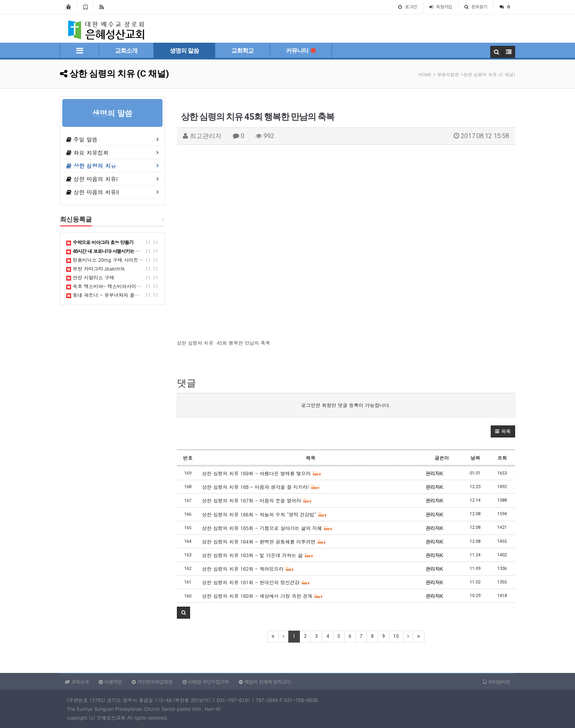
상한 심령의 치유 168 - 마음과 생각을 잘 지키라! (261, 487)
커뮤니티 (301, 51)
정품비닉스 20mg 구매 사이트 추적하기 (113, 260)
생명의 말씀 (184, 51)
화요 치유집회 (87, 152)
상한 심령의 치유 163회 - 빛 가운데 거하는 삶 (258, 555)
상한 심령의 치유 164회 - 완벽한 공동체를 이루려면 (264, 541)
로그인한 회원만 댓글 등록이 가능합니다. (346, 405)
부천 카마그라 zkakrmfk (95, 268)
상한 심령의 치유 (91, 166)
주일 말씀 (82, 139)
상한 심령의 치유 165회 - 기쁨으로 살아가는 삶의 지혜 (268, 528)
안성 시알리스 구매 (90, 277)
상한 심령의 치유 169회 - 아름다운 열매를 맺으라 (262, 473)
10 (396, 636)
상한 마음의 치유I (92, 179)
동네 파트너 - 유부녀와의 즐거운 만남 (111, 295)
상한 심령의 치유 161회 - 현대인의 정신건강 (256, 582)
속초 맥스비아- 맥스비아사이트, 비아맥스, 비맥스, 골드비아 (135, 286)
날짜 (475, 458)
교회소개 (126, 51)
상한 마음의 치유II (93, 192)
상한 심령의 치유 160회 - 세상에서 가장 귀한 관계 (263, 596)
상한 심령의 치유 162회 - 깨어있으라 (248, 569)
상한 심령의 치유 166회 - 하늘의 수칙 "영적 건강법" (265, 514)
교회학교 (242, 51)
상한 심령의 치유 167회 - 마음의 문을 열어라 (257, 500)
